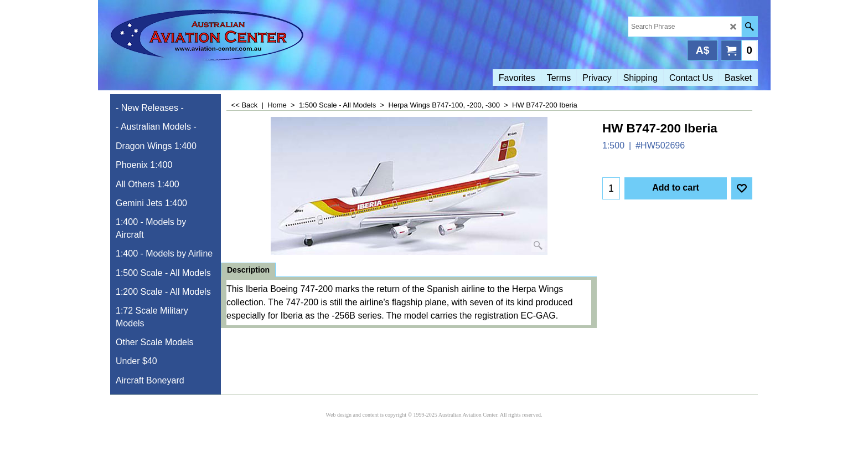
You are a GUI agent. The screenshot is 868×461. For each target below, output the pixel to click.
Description (248, 270)
